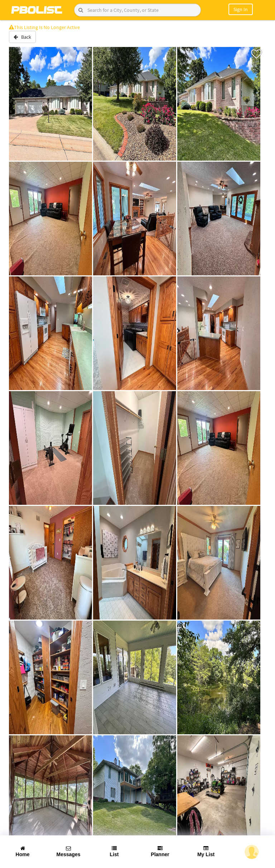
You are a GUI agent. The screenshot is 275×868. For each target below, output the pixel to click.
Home (23, 852)
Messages (69, 852)
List (114, 852)
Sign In (241, 9)
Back (22, 37)
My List (206, 852)
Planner (160, 852)
